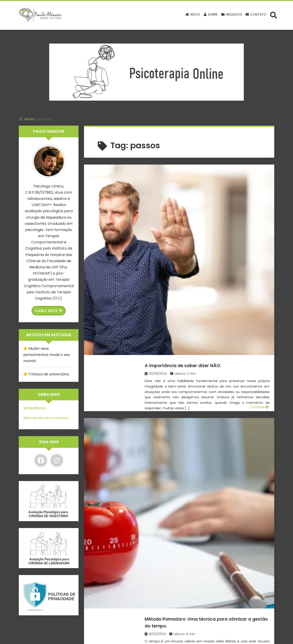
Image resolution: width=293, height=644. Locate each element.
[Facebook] (41, 460)
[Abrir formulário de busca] (274, 15)
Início (29, 119)
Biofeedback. (35, 408)
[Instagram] (57, 460)
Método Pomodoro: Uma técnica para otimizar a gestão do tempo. (214, 254)
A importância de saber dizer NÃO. (209, 175)
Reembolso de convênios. (46, 418)
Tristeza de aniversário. (49, 374)
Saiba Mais (49, 311)
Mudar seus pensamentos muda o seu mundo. (47, 355)
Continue (259, 229)
